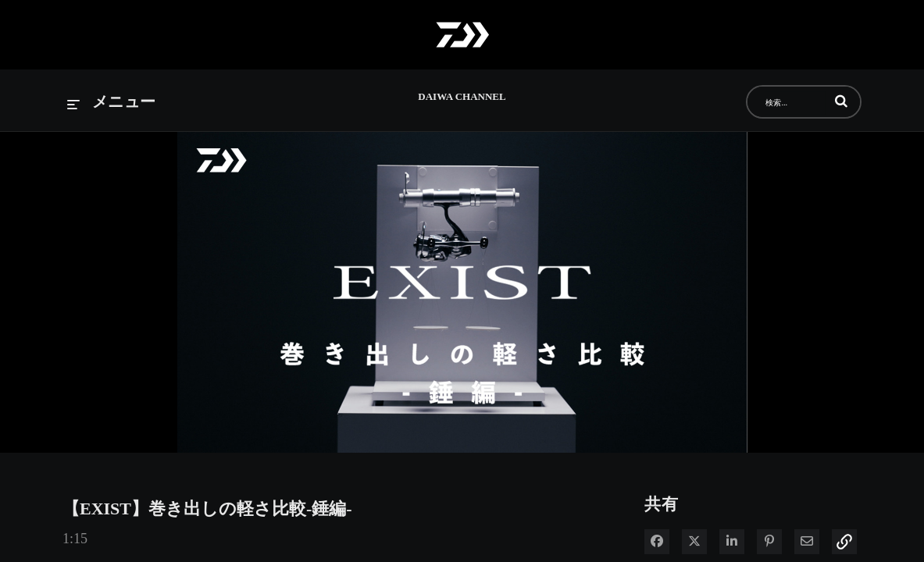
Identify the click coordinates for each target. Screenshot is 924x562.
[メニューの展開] (112, 103)
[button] (841, 101)
